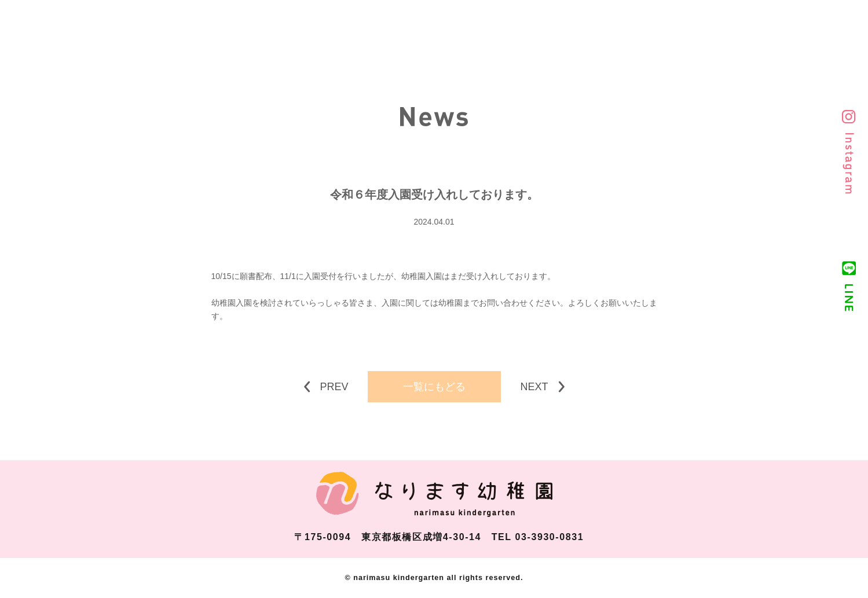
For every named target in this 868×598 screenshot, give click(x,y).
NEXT (534, 387)
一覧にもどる (434, 387)
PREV (334, 387)
